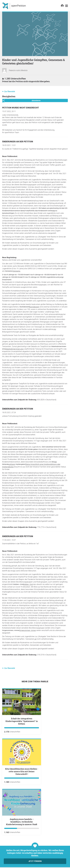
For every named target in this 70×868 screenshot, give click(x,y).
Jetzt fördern (35, 861)
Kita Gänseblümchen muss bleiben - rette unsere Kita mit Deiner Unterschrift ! (22, 771)
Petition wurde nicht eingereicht (21, 108)
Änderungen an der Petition (18, 142)
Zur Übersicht (10, 92)
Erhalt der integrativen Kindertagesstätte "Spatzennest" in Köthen (22, 721)
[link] (67, 6)
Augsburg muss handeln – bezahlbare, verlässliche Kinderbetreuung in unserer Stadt (22, 822)
